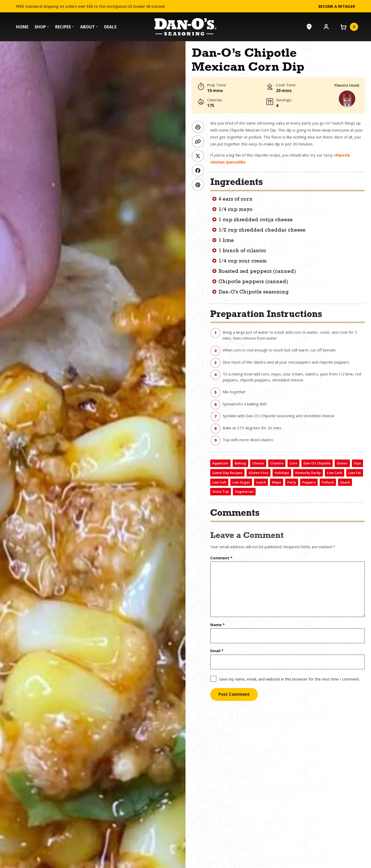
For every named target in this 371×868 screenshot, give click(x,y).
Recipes (63, 27)
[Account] (326, 26)
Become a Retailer (337, 6)
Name (217, 625)
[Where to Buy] (309, 27)
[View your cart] (349, 27)
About (87, 27)
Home (22, 27)
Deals (110, 27)
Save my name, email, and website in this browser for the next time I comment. (289, 679)
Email (217, 651)
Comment (221, 558)
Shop (40, 27)
